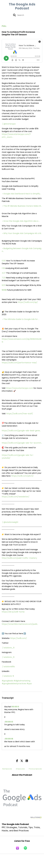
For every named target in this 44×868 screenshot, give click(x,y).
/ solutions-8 (8, 676)
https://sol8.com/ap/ (28, 302)
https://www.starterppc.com (20, 388)
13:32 (4, 290)
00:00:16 (9, 739)
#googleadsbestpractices (14, 684)
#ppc (29, 684)
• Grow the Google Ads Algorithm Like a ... (21, 221)
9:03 (4, 285)
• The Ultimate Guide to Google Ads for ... (21, 319)
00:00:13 (9, 722)
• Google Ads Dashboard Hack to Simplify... (22, 194)
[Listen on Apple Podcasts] (17, 848)
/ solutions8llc (9, 667)
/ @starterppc (9, 124)
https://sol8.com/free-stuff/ (20, 414)
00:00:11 (15, 707)
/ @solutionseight (11, 522)
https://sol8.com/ (18, 638)
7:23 (4, 278)
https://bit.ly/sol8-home (13, 612)
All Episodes (20, 769)
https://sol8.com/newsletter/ (16, 497)
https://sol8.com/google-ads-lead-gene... (21, 431)
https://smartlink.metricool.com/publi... (20, 624)
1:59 (3, 268)
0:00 (4, 261)
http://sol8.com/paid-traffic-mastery (19, 558)
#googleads (7, 681)
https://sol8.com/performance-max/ (19, 363)
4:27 (4, 273)
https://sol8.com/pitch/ (22, 476)
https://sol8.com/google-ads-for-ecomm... (22, 443)
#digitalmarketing (22, 681)
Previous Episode (35, 769)
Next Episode (7, 769)
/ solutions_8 (9, 648)
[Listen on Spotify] (25, 848)
